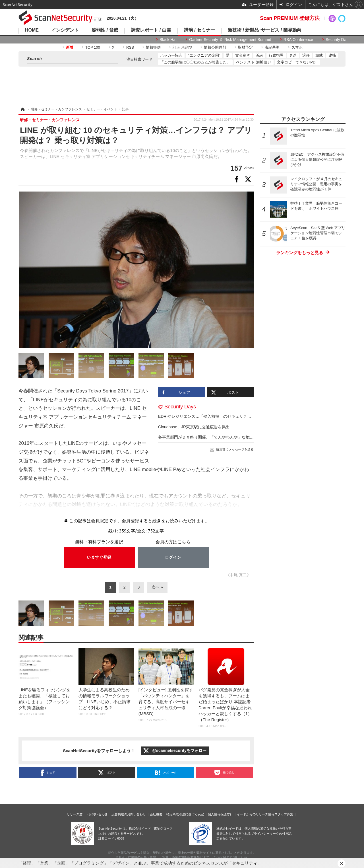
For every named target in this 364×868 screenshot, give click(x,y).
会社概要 (156, 814)
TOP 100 (93, 47)
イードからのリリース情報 (256, 814)
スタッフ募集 (284, 814)
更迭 (293, 55)
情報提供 (153, 47)
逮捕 (332, 55)
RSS (130, 47)
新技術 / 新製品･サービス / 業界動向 (265, 30)
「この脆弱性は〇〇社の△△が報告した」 (195, 62)
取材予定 (245, 47)
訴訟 (259, 55)
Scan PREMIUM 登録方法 (290, 18)
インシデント (65, 30)
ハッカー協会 (171, 55)
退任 (306, 55)
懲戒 (319, 55)
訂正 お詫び (182, 47)
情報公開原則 (215, 47)
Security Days (338, 40)
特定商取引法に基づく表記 (185, 814)
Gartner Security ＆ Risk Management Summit (230, 40)
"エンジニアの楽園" (204, 55)
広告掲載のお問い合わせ (129, 814)
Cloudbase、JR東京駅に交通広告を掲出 (194, 427)
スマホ (297, 47)
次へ (156, 587)
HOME (32, 30)
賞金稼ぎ (243, 55)
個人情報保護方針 (220, 814)
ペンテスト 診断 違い (254, 62)
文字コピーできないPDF (297, 62)
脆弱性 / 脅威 (105, 30)
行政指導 (276, 55)
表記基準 (272, 47)
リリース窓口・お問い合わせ (87, 814)
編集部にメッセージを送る (235, 449)
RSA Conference (298, 40)
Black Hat (168, 40)
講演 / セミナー (199, 30)
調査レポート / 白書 (151, 30)
